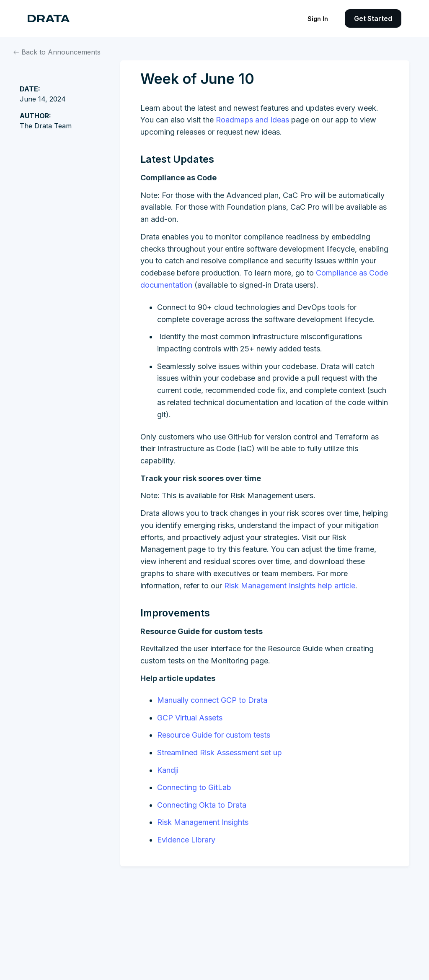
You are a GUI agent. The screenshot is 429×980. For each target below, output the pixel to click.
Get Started (373, 18)
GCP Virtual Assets (190, 718)
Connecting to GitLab (194, 787)
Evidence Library (186, 840)
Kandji (168, 770)
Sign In (318, 19)
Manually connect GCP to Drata (212, 700)
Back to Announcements (57, 52)
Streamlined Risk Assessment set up (220, 753)
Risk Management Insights (203, 822)
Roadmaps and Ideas (252, 120)
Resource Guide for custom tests (214, 735)
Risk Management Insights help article (290, 586)
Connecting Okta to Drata (202, 805)
